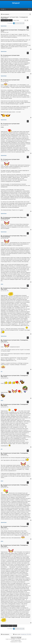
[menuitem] (4, 9)
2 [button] (16, 23)
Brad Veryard (19, 637)
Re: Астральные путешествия (10, 55)
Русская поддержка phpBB (16, 640)
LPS (2, 372)
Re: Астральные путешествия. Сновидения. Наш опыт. (15, 289)
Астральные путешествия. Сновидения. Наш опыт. (14, 17)
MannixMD (19, 638)
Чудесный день (4, 26)
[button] (24, 23)
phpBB (13, 639)
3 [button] (17, 23)
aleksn (2, 284)
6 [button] (22, 23)
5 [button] (20, 23)
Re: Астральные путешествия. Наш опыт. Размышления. (14, 218)
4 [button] (19, 23)
